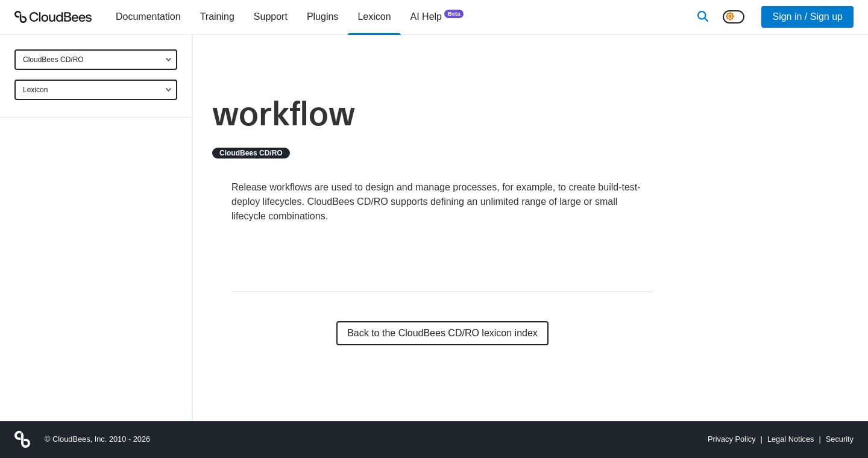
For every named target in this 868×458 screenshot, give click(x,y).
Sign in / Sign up (807, 17)
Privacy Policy (732, 439)
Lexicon (35, 90)
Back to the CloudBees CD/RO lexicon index (442, 333)
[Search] (703, 17)
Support (271, 17)
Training (217, 17)
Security (840, 439)
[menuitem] (148, 17)
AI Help (437, 16)
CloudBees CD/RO (53, 60)
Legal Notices (791, 439)
